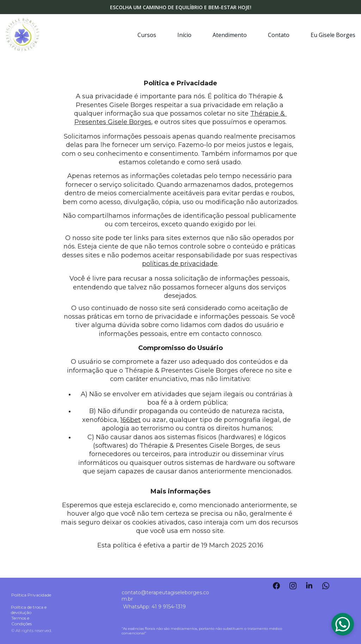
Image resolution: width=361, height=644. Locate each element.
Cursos (147, 35)
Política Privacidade (31, 596)
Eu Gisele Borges (333, 35)
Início (184, 35)
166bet (130, 420)
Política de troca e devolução (29, 610)
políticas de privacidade (180, 264)
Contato (279, 35)
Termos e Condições (22, 621)
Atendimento (230, 35)
